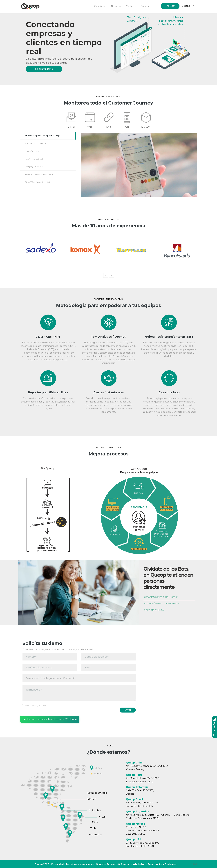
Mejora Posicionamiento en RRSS (169, 337)
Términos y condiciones (80, 864)
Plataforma (100, 6)
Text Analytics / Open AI (109, 337)
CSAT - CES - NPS (48, 337)
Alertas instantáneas (109, 392)
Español (188, 6)
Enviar (128, 710)
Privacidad (57, 864)
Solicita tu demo (44, 69)
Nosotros (116, 6)
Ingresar (170, 6)
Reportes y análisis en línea (48, 392)
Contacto (131, 6)
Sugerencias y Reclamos (162, 864)
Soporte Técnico (106, 864)
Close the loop (169, 392)
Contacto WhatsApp (132, 864)
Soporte (145, 6)
